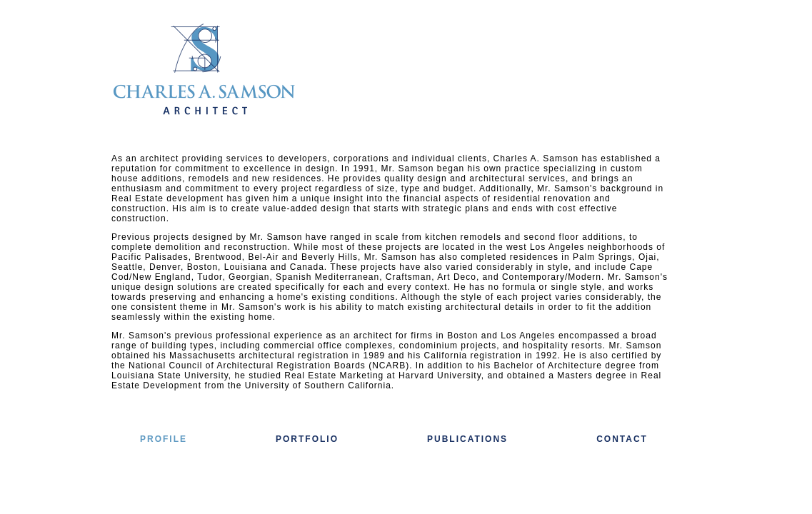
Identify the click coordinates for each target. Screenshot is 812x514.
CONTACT (622, 439)
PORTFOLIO (307, 439)
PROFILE (164, 439)
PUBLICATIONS (467, 439)
